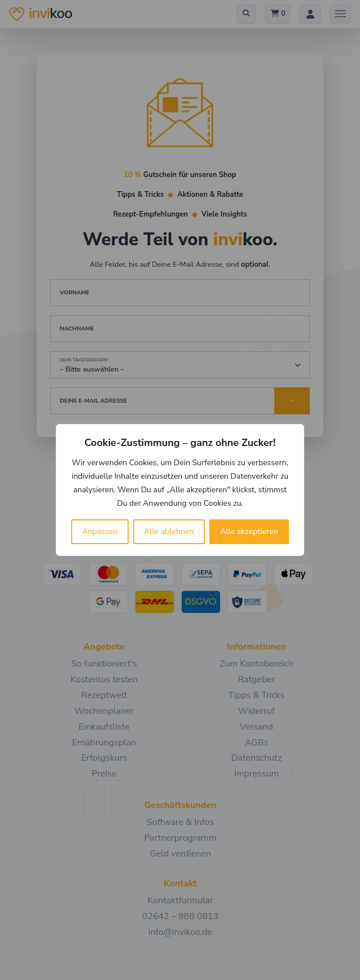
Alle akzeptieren (249, 531)
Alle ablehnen (169, 531)
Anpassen (100, 531)
